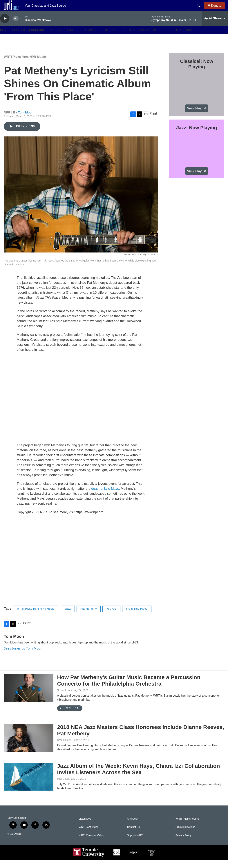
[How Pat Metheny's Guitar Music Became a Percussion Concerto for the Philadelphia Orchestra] (29, 696)
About (190, 38)
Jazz (68, 617)
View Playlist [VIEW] (197, 116)
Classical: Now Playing (197, 72)
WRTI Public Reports (187, 827)
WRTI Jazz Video (89, 835)
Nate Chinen (64, 748)
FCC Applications (185, 835)
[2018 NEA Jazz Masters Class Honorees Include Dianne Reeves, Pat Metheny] (29, 746)
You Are (111, 617)
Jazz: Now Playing (197, 136)
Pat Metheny (89, 617)
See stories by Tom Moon (23, 657)
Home (4, 38)
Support (171, 38)
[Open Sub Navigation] (51, 38)
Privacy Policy (183, 844)
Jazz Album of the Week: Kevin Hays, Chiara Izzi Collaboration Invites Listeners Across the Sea (139, 777)
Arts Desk (133, 827)
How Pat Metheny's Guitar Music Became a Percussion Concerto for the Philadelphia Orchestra (129, 689)
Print (153, 122)
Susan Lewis (64, 698)
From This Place (137, 617)
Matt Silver (63, 787)
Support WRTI (135, 844)
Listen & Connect (118, 38)
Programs (65, 38)
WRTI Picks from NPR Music (25, 65)
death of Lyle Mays (105, 497)
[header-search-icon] (200, 10)
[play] (5, 27)
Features (88, 38)
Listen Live (85, 827)
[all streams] (215, 27)
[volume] (16, 27)
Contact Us (133, 835)
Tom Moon (26, 121)
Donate (218, 10)
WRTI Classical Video (91, 844)
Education (148, 38)
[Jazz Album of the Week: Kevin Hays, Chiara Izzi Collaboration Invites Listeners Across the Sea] (29, 785)
